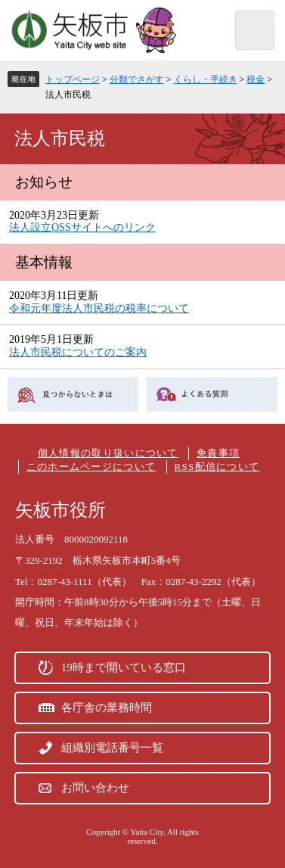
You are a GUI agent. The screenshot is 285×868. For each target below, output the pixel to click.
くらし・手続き (206, 79)
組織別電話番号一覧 (112, 748)
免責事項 (218, 453)
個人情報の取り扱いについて (108, 453)
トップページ (73, 79)
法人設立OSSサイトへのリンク (82, 227)
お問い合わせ (95, 788)
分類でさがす (137, 79)
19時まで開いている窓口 (124, 667)
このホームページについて (91, 467)
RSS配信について (217, 467)
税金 (256, 79)
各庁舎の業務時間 (107, 708)
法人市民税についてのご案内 (78, 352)
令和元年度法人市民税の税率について (99, 308)
